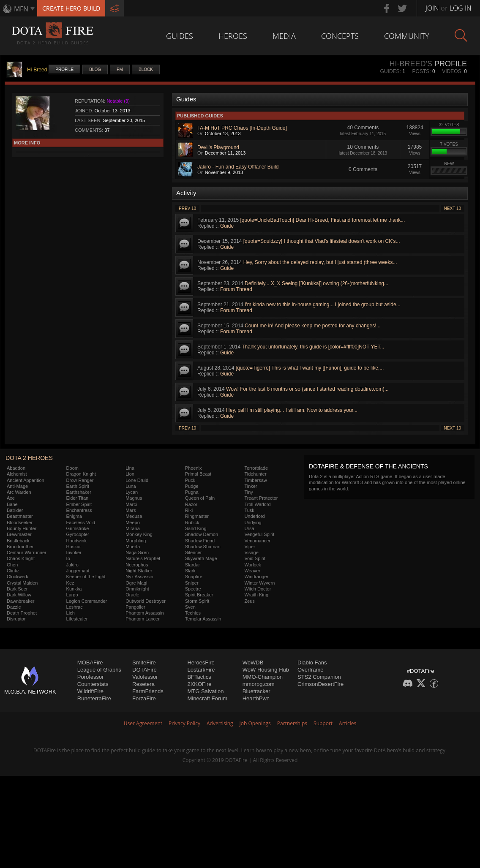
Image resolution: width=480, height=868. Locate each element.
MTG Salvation (205, 691)
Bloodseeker (20, 522)
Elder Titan (78, 498)
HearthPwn (256, 698)
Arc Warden (19, 492)
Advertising (220, 723)
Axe (11, 498)
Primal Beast (198, 474)
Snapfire (194, 577)
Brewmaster (19, 534)
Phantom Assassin (145, 613)
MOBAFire (90, 663)
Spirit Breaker (199, 595)
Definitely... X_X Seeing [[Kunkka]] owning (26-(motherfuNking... (316, 283)
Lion (130, 474)
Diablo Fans (312, 663)
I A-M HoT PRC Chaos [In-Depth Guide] (242, 128)
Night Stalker (139, 571)
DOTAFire (145, 670)
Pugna (192, 492)
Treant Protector (261, 498)
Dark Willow (19, 595)
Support (323, 723)
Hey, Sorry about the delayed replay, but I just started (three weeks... (320, 262)
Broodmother (20, 547)
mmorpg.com (259, 684)
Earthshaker (79, 492)
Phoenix (194, 468)
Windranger (256, 577)
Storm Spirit (197, 601)
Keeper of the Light (86, 577)
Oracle (132, 595)
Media (284, 36)
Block (146, 69)
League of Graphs (99, 670)
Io (68, 558)
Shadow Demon (202, 534)
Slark (190, 571)
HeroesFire (201, 663)
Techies (193, 613)
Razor (191, 504)
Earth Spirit (78, 486)
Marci (131, 504)
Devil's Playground (218, 147)
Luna (131, 486)
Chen (12, 565)
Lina (130, 468)
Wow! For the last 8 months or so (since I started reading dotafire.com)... (307, 389)
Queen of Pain (200, 498)
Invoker (74, 552)
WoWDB (253, 663)
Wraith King (256, 595)
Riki (189, 510)
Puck (190, 480)
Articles (348, 723)
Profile (64, 69)
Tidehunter (255, 474)
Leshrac (75, 607)
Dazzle (14, 607)
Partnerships (292, 723)
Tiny (248, 492)
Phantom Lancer (143, 619)
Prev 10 (187, 208)
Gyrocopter (78, 534)
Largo (72, 595)
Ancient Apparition (26, 480)
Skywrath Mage (201, 558)
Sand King (196, 528)
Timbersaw (255, 480)
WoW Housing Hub (266, 670)
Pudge (192, 486)
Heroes (233, 36)
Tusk (249, 510)
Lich (71, 613)
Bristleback (18, 541)
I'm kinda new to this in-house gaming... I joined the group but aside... (323, 305)
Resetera (143, 684)
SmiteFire (144, 663)
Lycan (132, 492)
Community (407, 36)
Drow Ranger (80, 480)
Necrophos (137, 565)
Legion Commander (87, 601)
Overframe (310, 670)
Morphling (136, 541)
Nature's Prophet (143, 558)
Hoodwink (76, 541)
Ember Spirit (79, 504)
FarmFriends (148, 691)
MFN (21, 9)
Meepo (133, 522)
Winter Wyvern (259, 583)
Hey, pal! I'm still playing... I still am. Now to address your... (292, 410)
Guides (180, 36)
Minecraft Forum (207, 698)
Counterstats (93, 684)
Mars (131, 510)
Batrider (15, 510)
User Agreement (143, 723)
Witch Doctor (258, 589)
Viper (250, 547)
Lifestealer (77, 619)
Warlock (252, 565)
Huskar (74, 547)
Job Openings (255, 723)
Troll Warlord (257, 504)
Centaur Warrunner (27, 552)
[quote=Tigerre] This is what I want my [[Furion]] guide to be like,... (310, 368)
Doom (72, 468)
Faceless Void (81, 522)
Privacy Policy (184, 723)
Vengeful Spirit (259, 534)
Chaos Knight (21, 558)
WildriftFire (90, 691)
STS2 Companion (319, 677)
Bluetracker (256, 691)
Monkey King (139, 534)
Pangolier (135, 607)
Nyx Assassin (139, 577)
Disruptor (16, 619)
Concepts (340, 36)
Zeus (249, 601)
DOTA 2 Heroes (29, 458)
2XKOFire (199, 684)
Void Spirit (255, 558)
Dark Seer (17, 589)
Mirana (133, 528)
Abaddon (16, 468)
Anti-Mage (17, 486)
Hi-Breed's (411, 64)
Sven (190, 607)
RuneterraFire (94, 698)
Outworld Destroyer (146, 601)
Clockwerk (18, 577)
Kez (70, 583)
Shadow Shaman (203, 547)
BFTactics (199, 677)
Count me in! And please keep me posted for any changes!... (313, 326)
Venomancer (257, 541)
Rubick (192, 522)
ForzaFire (144, 698)
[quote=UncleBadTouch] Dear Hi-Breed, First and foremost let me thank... (322, 220)
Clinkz (13, 571)
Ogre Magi (136, 583)
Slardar (192, 565)
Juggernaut (78, 571)
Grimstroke (78, 528)
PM (120, 69)
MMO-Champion (263, 677)
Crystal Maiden (22, 583)
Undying (253, 522)
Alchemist (17, 474)
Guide (227, 226)
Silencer (194, 552)
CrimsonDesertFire (320, 684)
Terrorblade (256, 468)
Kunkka (74, 589)
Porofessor (91, 677)
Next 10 (453, 208)
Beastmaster (20, 516)
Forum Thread (236, 289)
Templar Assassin (203, 619)
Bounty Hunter (22, 528)
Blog (95, 69)
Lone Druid (137, 480)
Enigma (74, 516)
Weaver (252, 571)
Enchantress (79, 510)
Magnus (134, 498)
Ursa (249, 528)
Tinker (251, 486)
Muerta (133, 547)
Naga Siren (137, 552)
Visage (251, 552)
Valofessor (145, 677)
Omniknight (137, 589)
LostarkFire (201, 670)
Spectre (193, 589)
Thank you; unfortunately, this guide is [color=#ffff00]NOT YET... (313, 347)
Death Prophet (22, 613)
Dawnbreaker (20, 601)
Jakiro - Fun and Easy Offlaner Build (238, 167)
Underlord (254, 516)
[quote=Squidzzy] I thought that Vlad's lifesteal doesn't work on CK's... (322, 241)
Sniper (192, 583)
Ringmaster (197, 516)
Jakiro (72, 565)
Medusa (134, 516)
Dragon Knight (81, 474)
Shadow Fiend (200, 541)
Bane (12, 504)
